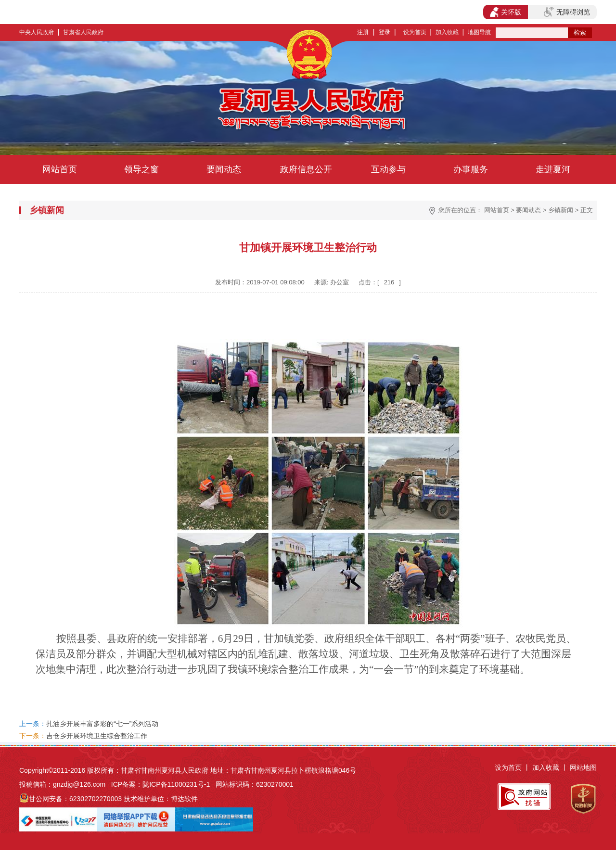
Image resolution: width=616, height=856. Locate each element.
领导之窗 (141, 169)
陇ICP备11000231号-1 (176, 784)
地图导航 (479, 32)
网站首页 (60, 169)
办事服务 (471, 169)
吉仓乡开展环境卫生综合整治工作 (97, 736)
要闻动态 (224, 169)
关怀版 (506, 12)
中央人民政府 (37, 32)
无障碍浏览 (567, 12)
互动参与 (388, 169)
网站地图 (583, 767)
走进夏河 (553, 169)
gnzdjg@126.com (79, 784)
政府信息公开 (306, 169)
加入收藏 (447, 32)
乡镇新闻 (561, 210)
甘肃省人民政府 (83, 32)
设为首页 (415, 32)
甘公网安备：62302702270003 (75, 799)
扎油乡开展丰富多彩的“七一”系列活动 (102, 724)
